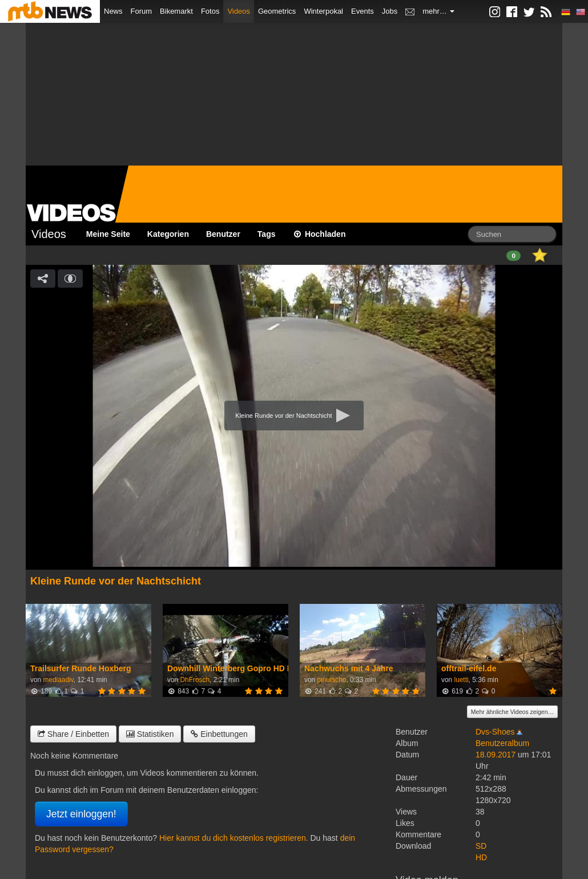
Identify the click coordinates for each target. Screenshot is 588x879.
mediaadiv (58, 680)
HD (481, 857)
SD (481, 846)
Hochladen (319, 234)
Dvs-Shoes (495, 732)
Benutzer (223, 234)
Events (363, 11)
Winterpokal (323, 11)
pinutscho (331, 680)
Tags (267, 234)
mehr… (438, 11)
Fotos (210, 11)
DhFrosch (195, 680)
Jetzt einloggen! (81, 814)
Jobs (390, 11)
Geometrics (277, 11)
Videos (239, 11)
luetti (461, 680)
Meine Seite (108, 234)
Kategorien (168, 234)
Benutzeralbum (502, 743)
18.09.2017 (496, 755)
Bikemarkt (176, 11)
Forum (142, 11)
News (113, 11)
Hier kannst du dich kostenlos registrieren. (234, 838)
